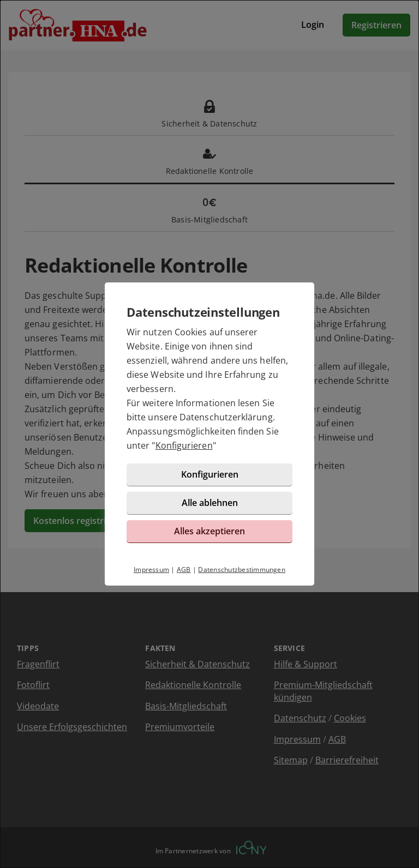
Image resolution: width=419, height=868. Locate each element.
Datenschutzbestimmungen (242, 569)
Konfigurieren (184, 445)
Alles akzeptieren (209, 531)
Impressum (151, 569)
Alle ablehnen (210, 503)
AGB (184, 569)
